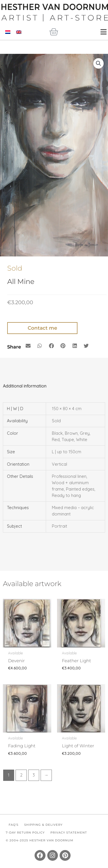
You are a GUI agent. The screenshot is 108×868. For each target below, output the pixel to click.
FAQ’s (14, 825)
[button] (98, 63)
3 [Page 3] (34, 775)
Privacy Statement (69, 833)
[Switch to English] (19, 32)
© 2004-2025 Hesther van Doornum (40, 840)
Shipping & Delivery (43, 825)
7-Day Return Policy (25, 833)
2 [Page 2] (21, 775)
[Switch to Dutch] (8, 32)
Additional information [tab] (25, 386)
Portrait (59, 526)
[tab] (54, 394)
